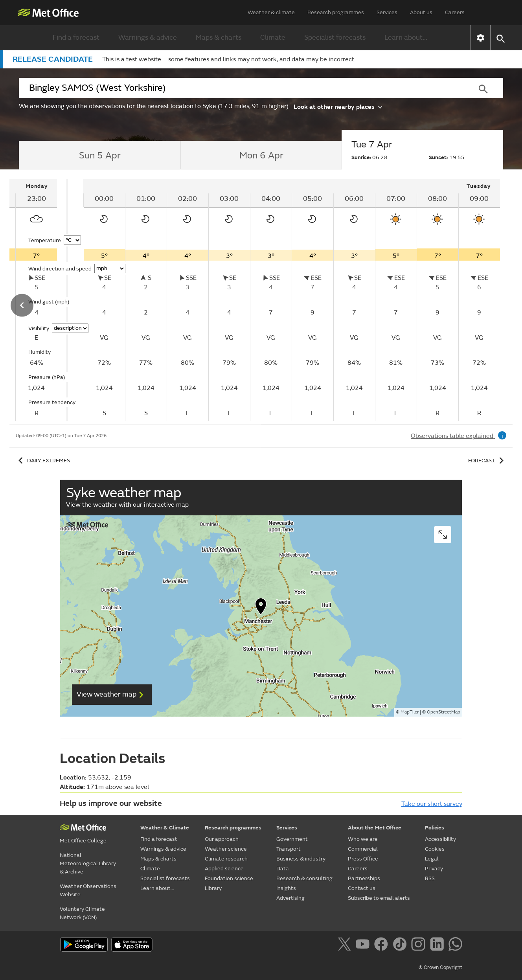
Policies (435, 828)
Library (213, 888)
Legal (432, 859)
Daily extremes (43, 461)
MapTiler (410, 712)
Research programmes (336, 12)
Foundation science (229, 878)
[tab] (100, 155)
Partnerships (364, 878)
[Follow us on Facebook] (383, 945)
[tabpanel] (292, 300)
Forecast (487, 461)
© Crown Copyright (440, 967)
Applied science (224, 869)
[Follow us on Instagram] (420, 945)
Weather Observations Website (88, 890)
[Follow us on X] (346, 945)
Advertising (290, 898)
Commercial (363, 849)
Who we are (363, 839)
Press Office (363, 859)
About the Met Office (375, 828)
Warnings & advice (148, 38)
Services (387, 12)
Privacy (434, 869)
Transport (289, 849)
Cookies (435, 849)
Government (292, 839)
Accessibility (440, 839)
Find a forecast (76, 38)
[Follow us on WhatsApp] (455, 945)
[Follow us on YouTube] (364, 945)
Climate (273, 38)
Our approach (222, 839)
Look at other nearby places (338, 106)
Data (283, 869)
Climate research (226, 859)
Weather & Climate (165, 828)
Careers (455, 12)
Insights (286, 888)
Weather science (226, 849)
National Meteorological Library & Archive (88, 863)
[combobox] (241, 88)
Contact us (362, 888)
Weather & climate (271, 12)
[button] (500, 38)
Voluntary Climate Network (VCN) (82, 913)
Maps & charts (219, 38)
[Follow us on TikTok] (401, 945)
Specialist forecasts (335, 38)
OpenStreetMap (444, 712)
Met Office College (83, 841)
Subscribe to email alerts (379, 898)
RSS (430, 878)
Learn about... (406, 38)
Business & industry (301, 859)
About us (421, 12)
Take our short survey (432, 804)
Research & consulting (304, 878)
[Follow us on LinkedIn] (438, 945)
